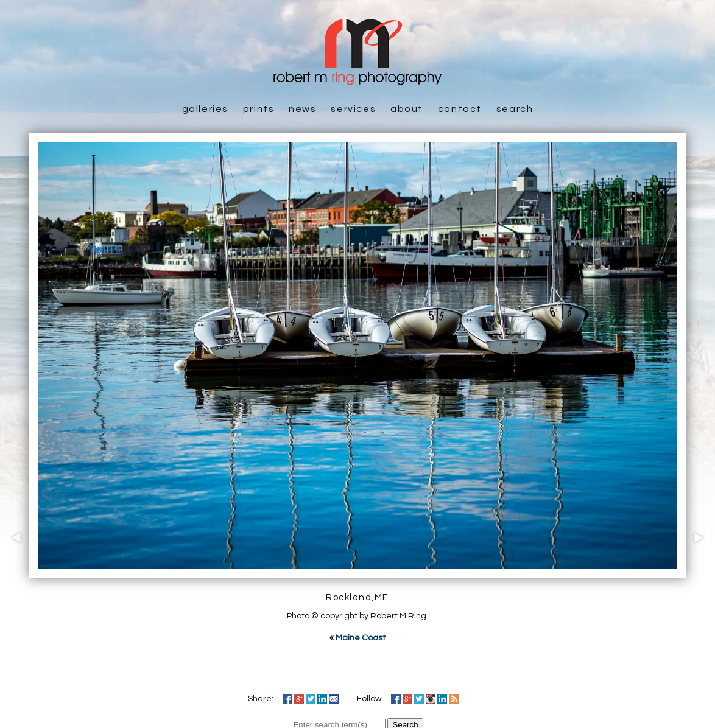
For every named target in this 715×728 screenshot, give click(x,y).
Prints (259, 109)
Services (353, 109)
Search (515, 109)
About (407, 109)
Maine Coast (361, 638)
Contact (460, 109)
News (302, 109)
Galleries (205, 109)
